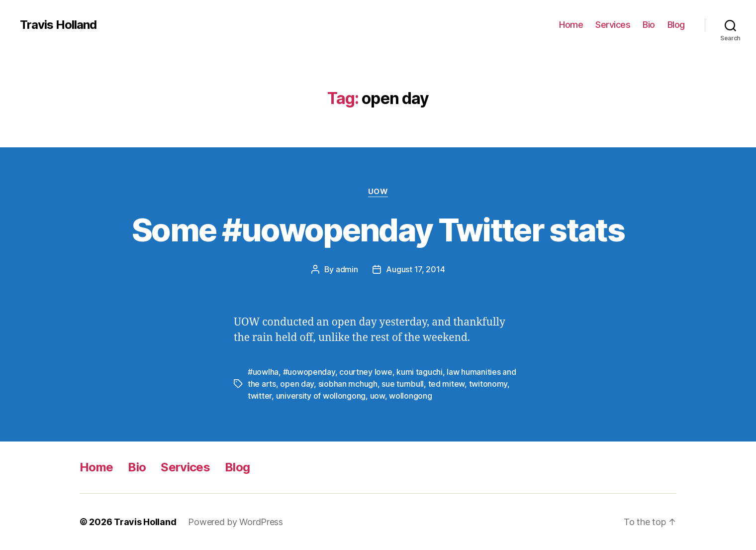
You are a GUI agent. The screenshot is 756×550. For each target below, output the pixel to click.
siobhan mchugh (348, 384)
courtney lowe (366, 372)
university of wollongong (321, 396)
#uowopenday (309, 372)
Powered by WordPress (236, 522)
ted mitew (447, 384)
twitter (260, 396)
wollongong (410, 396)
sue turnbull (403, 384)
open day (297, 384)
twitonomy (488, 384)
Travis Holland (58, 25)
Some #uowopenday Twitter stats (378, 230)
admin (347, 269)
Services (613, 25)
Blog (676, 25)
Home (571, 25)
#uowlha (263, 372)
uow (378, 396)
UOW (378, 192)
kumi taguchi (420, 372)
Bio (649, 25)
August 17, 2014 (415, 269)
